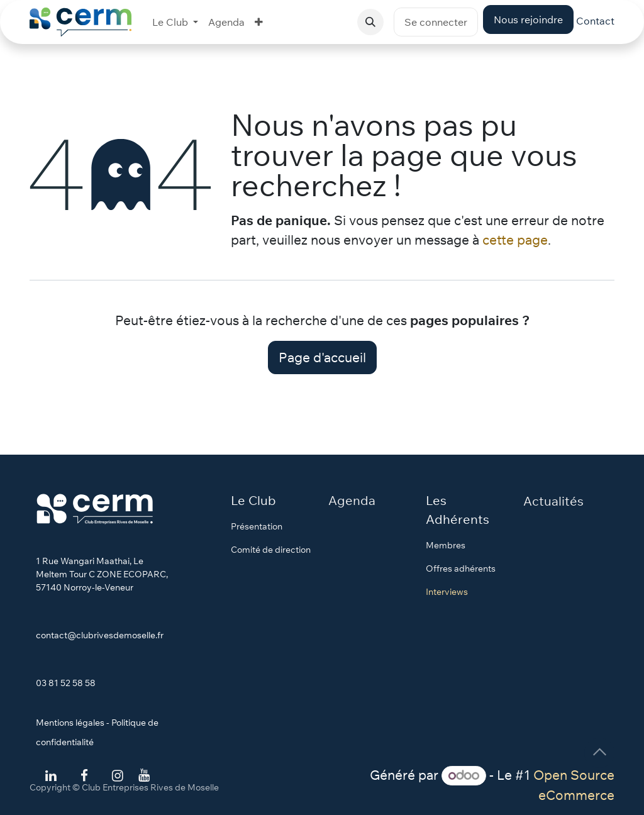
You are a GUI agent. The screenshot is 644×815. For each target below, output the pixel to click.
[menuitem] (175, 22)
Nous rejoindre (528, 19)
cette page (515, 240)
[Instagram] (118, 776)
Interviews (447, 592)
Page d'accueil (322, 357)
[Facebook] (84, 776)
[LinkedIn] (51, 776)
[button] (370, 22)
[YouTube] (144, 776)
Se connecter (436, 22)
